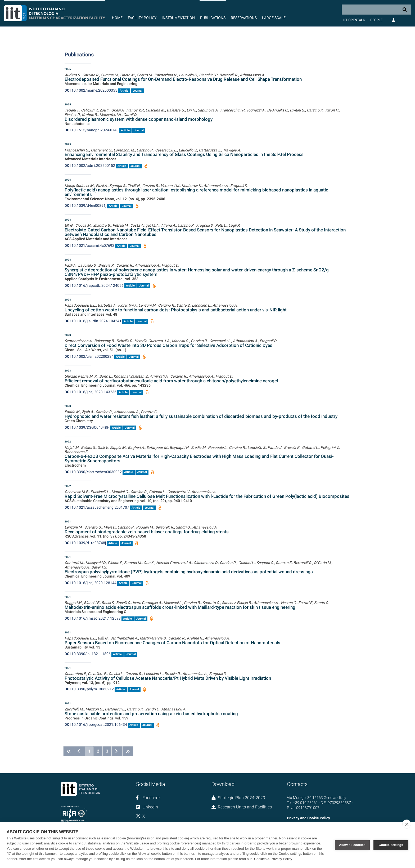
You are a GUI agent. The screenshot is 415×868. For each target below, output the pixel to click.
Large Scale (274, 18)
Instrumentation (178, 18)
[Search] (376, 10)
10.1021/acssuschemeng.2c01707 (97, 507)
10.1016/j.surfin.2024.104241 (93, 321)
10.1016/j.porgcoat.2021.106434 (96, 724)
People (376, 20)
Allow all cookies (352, 845)
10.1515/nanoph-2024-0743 (92, 130)
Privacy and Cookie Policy (308, 818)
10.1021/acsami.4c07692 (89, 245)
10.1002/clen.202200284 (89, 356)
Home (117, 18)
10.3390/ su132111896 (88, 654)
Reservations (244, 18)
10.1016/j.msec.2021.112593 (93, 618)
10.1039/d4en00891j (85, 205)
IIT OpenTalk (354, 20)
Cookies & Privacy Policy (273, 859)
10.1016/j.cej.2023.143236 (91, 392)
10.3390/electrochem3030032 (93, 472)
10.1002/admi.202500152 (90, 165)
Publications (213, 18)
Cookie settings (391, 845)
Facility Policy (142, 18)
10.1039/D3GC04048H (87, 427)
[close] (407, 824)
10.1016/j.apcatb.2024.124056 (94, 285)
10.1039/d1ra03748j (85, 543)
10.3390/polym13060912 (89, 689)
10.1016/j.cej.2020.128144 (91, 583)
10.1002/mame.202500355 (91, 90)
